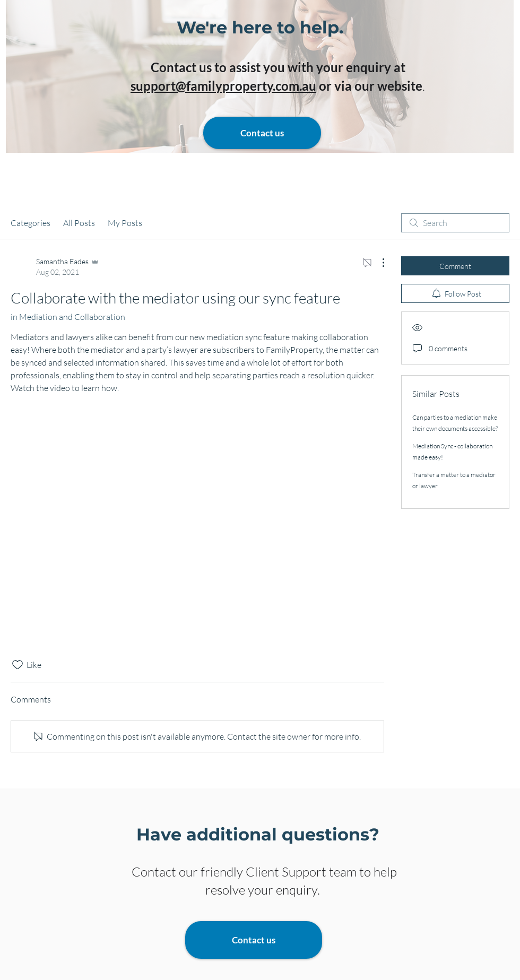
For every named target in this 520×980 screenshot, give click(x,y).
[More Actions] (378, 263)
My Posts (125, 223)
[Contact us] (262, 133)
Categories (31, 223)
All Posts (79, 223)
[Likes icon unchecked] (18, 665)
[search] (455, 223)
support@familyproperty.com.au (223, 86)
